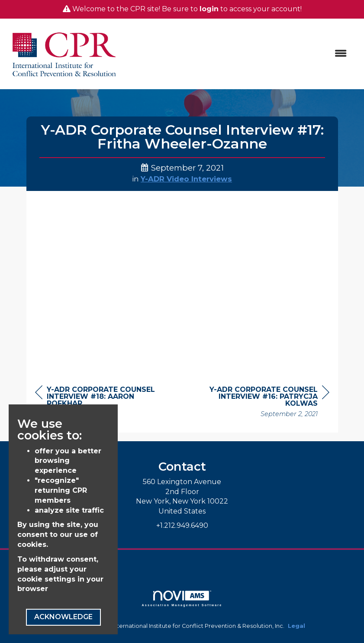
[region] (264, 403)
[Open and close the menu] (239, 54)
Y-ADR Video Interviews (186, 179)
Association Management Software (182, 599)
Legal (296, 626)
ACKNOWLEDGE (63, 617)
